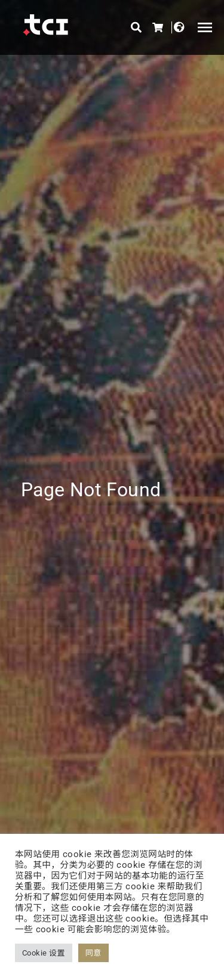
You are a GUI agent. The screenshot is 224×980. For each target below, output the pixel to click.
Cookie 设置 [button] (44, 953)
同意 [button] (93, 953)
